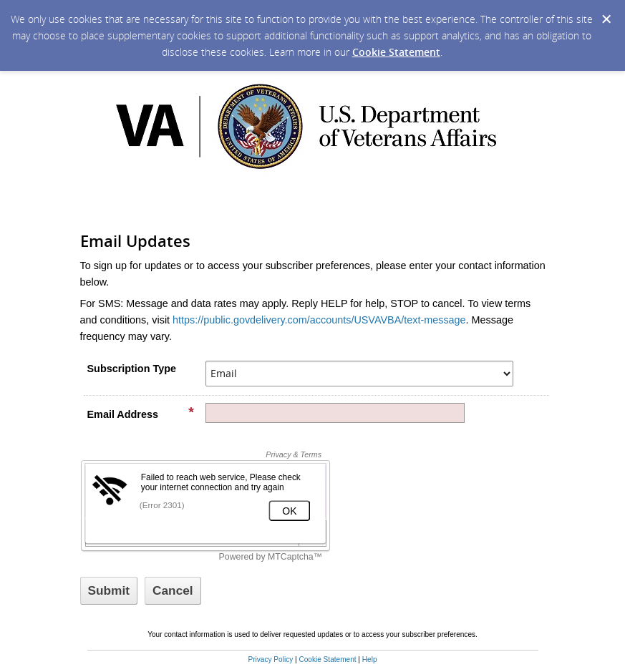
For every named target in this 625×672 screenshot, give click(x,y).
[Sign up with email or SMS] (109, 591)
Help (370, 659)
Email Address (141, 413)
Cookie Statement (396, 52)
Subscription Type (132, 369)
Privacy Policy (270, 659)
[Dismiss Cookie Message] (606, 19)
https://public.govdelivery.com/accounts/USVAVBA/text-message (319, 320)
